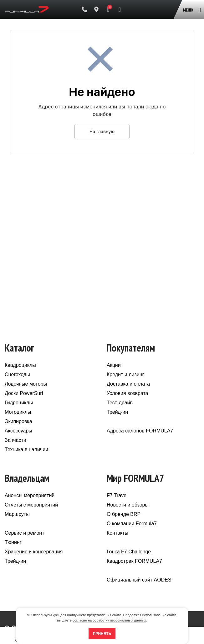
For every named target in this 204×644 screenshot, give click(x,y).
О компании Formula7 (132, 524)
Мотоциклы (18, 412)
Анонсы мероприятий (30, 495)
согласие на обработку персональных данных (109, 620)
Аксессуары (18, 431)
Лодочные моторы (26, 384)
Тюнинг (13, 542)
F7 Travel (117, 495)
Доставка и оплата (128, 384)
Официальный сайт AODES (139, 580)
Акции (114, 365)
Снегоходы (17, 374)
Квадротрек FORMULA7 (134, 561)
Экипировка (18, 421)
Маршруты (17, 514)
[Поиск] (120, 9)
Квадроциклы (20, 365)
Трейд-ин (117, 412)
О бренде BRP (124, 514)
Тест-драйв (120, 403)
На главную (102, 131)
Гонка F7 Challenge (129, 552)
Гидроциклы (19, 403)
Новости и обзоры (128, 505)
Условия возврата (127, 393)
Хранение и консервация (34, 552)
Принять (102, 634)
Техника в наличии (26, 449)
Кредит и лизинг (125, 374)
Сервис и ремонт (24, 533)
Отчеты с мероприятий (31, 505)
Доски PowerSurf (24, 393)
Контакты (117, 533)
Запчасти (15, 440)
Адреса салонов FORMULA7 (140, 431)
